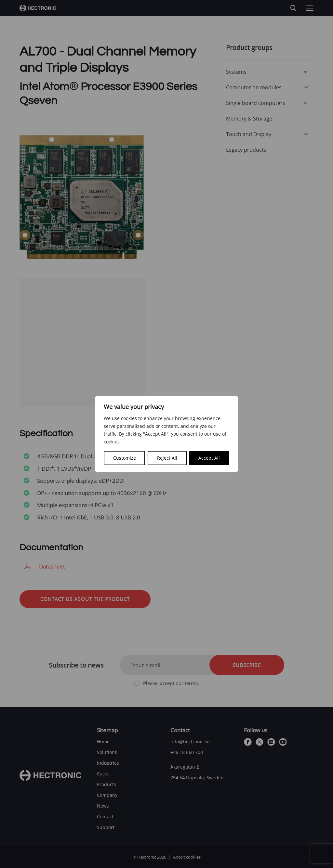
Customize (125, 458)
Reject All (167, 458)
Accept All (209, 458)
